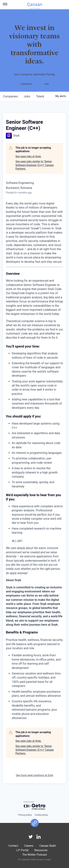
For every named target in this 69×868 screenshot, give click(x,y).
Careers (29, 846)
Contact (13, 846)
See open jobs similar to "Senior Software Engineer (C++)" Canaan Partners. (35, 165)
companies (10, 96)
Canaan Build (47, 846)
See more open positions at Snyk (34, 775)
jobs (27, 96)
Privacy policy (25, 815)
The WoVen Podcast (34, 855)
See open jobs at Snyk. (29, 156)
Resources (41, 851)
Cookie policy (41, 815)
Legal (48, 860)
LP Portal (22, 851)
